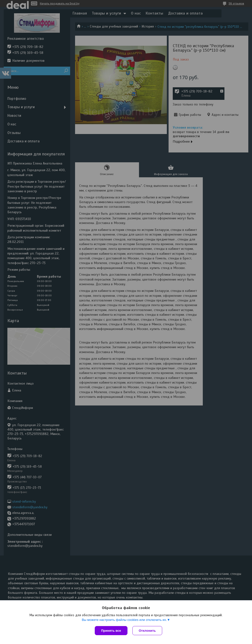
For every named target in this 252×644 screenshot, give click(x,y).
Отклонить (147, 631)
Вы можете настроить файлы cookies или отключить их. (124, 620)
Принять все (111, 631)
